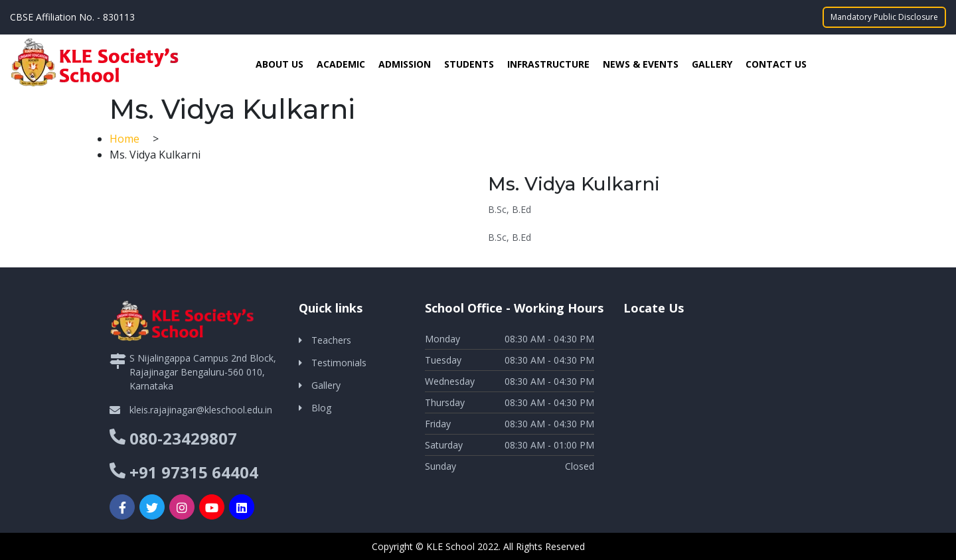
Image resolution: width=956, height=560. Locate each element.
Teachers (331, 340)
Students (469, 64)
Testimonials (339, 363)
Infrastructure (548, 64)
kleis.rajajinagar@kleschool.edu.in (201, 410)
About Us (279, 64)
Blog (321, 408)
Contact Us (776, 64)
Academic (341, 64)
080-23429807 (183, 438)
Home (126, 139)
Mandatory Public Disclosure (884, 17)
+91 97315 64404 (194, 472)
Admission (405, 64)
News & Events (641, 64)
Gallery (712, 64)
